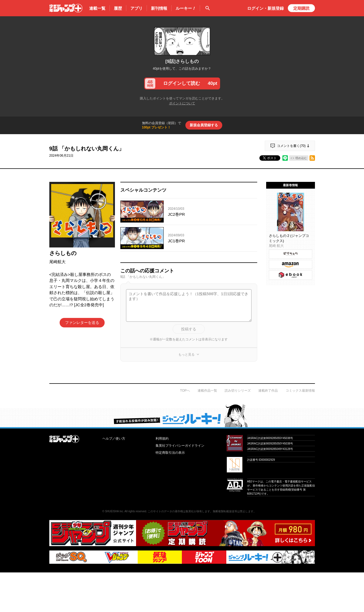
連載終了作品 (268, 391)
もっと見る (186, 355)
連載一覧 (97, 8)
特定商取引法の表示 (170, 453)
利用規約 (162, 439)
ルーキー (186, 8)
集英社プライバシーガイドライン (180, 446)
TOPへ (185, 391)
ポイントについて (182, 103)
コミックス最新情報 (300, 391)
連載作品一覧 (207, 391)
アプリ (136, 8)
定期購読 (301, 8)
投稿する (189, 329)
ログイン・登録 (265, 8)
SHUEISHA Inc (114, 511)
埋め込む (301, 158)
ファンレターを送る (82, 323)
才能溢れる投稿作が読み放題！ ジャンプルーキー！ (182, 415)
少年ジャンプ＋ (66, 8)
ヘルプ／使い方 (114, 439)
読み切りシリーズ (238, 391)
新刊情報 (159, 8)
